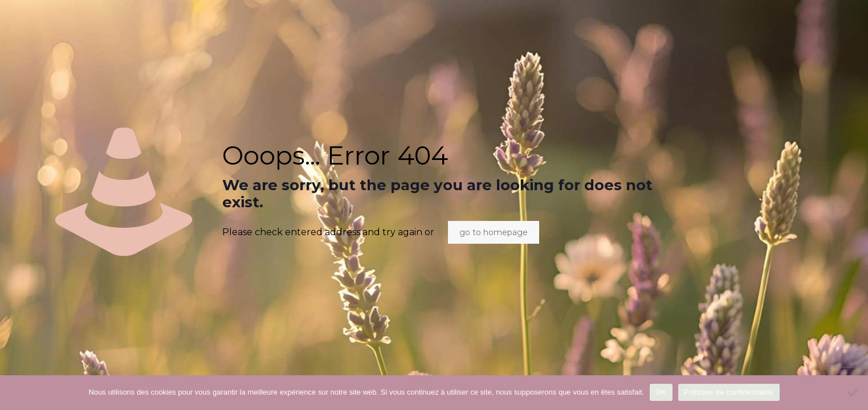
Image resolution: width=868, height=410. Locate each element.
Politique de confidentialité (729, 392)
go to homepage (494, 232)
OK (661, 392)
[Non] (854, 392)
